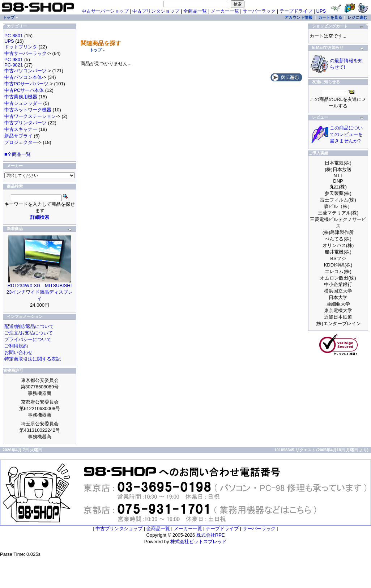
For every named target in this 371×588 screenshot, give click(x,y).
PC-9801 (14, 59)
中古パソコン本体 (23, 77)
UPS (321, 11)
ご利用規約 (16, 346)
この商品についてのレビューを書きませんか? (346, 134)
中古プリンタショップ (156, 11)
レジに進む (357, 17)
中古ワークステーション (30, 116)
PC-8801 (14, 36)
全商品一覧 (195, 11)
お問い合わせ (18, 352)
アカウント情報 (298, 17)
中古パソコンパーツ (25, 71)
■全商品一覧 (18, 154)
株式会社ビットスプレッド (199, 542)
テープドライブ (296, 11)
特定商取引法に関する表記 (33, 359)
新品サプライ (18, 136)
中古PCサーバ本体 (24, 90)
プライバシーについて (28, 339)
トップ (96, 50)
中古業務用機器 (21, 97)
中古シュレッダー (23, 103)
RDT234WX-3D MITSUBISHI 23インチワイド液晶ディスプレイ (40, 292)
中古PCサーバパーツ (26, 84)
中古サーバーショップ (105, 11)
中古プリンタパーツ (25, 123)
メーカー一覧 (225, 11)
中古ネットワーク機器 (28, 110)
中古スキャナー (21, 129)
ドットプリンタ (21, 47)
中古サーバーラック (25, 53)
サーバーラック (259, 11)
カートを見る (330, 17)
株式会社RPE (211, 535)
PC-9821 (14, 65)
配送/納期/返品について (29, 326)
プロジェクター (21, 142)
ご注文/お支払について (29, 333)
